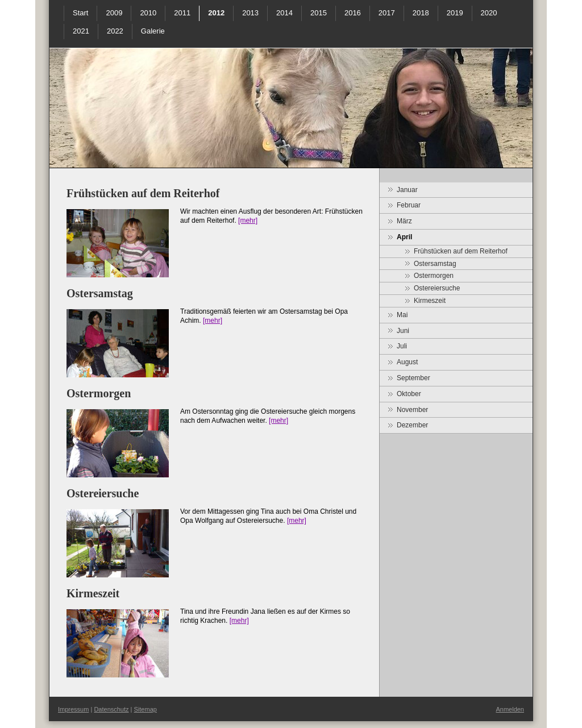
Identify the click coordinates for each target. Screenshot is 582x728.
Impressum (73, 709)
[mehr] (248, 221)
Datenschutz (111, 709)
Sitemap (145, 709)
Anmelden (510, 709)
